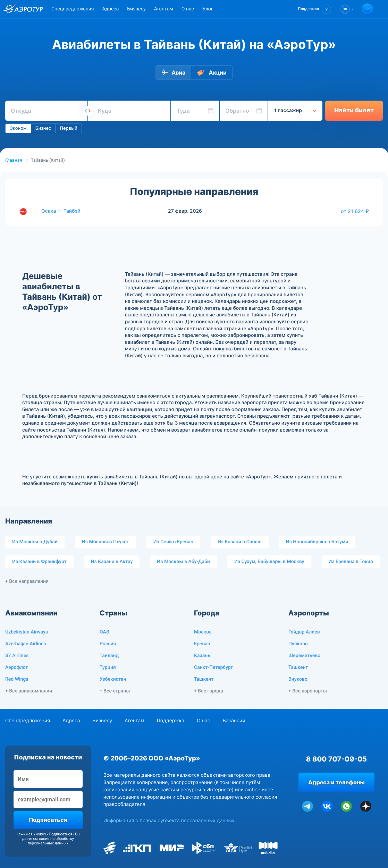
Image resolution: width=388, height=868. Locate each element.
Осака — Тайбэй (61, 211)
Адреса (110, 9)
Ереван (202, 644)
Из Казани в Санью (240, 542)
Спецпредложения (73, 9)
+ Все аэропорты (308, 691)
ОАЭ (104, 632)
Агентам (164, 9)
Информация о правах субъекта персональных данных (169, 821)
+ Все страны (115, 691)
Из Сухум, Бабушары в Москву (269, 562)
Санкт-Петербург (213, 667)
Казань (202, 656)
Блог (208, 9)
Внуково (298, 679)
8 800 (336, 759)
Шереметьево (304, 656)
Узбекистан (113, 679)
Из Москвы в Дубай (35, 542)
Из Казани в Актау (112, 562)
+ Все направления (27, 581)
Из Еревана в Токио (351, 562)
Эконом (18, 128)
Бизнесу (136, 9)
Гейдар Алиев (304, 632)
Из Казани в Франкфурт (39, 562)
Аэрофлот (16, 667)
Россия (108, 644)
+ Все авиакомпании (29, 691)
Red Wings (17, 679)
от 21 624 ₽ (355, 211)
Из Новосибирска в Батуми (317, 542)
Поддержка (171, 721)
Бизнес (43, 128)
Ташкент (204, 679)
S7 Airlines (17, 656)
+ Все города (209, 691)
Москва (203, 632)
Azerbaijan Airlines (26, 644)
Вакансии (234, 721)
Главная (14, 160)
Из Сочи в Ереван (173, 542)
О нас (188, 9)
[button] (315, 9)
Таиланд (109, 656)
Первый (68, 128)
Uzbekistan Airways (27, 632)
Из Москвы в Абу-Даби (183, 562)
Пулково (298, 644)
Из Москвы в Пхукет (106, 542)
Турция (108, 667)
